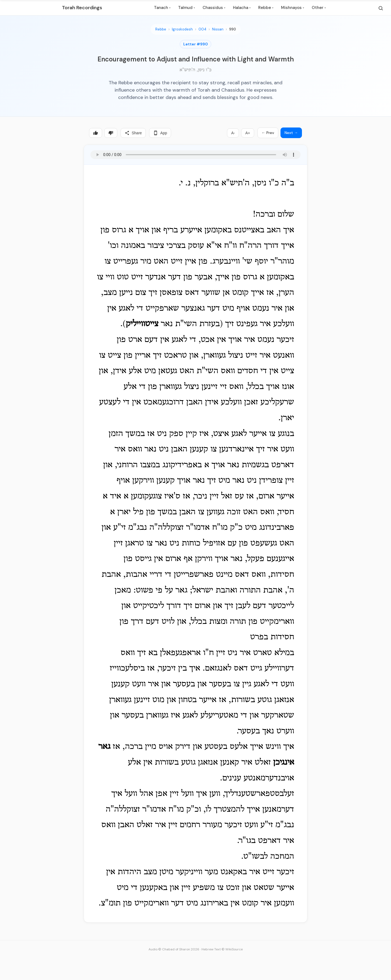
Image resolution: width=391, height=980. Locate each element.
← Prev (268, 133)
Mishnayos (293, 8)
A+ (248, 133)
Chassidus (214, 8)
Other (319, 8)
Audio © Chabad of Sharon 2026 (174, 949)
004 (202, 29)
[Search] (381, 8)
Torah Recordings (82, 8)
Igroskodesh (182, 29)
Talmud (187, 8)
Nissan (218, 29)
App (160, 133)
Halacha (242, 8)
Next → (291, 133)
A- (233, 133)
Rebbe (266, 8)
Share (133, 133)
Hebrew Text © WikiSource (222, 949)
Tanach (162, 8)
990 (233, 29)
